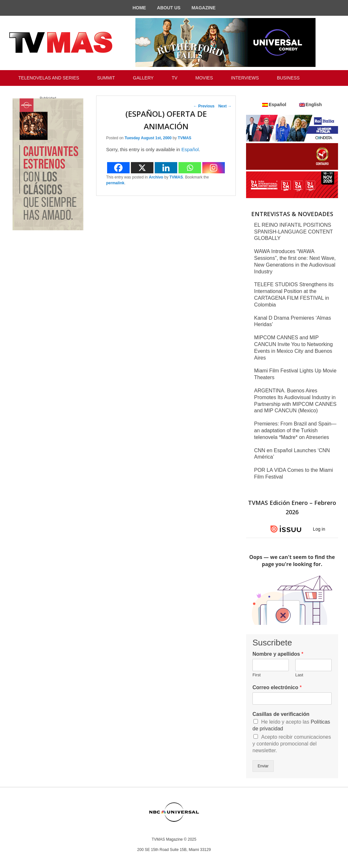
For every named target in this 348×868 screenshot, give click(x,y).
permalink (115, 183)
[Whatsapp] (190, 168)
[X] (142, 168)
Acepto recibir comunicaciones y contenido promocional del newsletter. (292, 744)
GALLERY (143, 78)
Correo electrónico (277, 687)
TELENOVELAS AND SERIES (49, 78)
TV (175, 78)
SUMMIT (106, 78)
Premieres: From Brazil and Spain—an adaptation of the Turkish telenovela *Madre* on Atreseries (295, 430)
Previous (204, 106)
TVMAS (185, 138)
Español (190, 149)
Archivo (156, 177)
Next (225, 106)
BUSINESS (288, 78)
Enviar (263, 766)
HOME (139, 8)
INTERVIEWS (245, 78)
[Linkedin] (166, 168)
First (256, 675)
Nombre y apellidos (278, 654)
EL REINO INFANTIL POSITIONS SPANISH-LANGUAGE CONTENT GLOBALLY (293, 232)
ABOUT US (169, 8)
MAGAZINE (203, 8)
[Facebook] (118, 168)
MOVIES (204, 78)
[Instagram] (214, 168)
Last (299, 675)
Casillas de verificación (281, 714)
